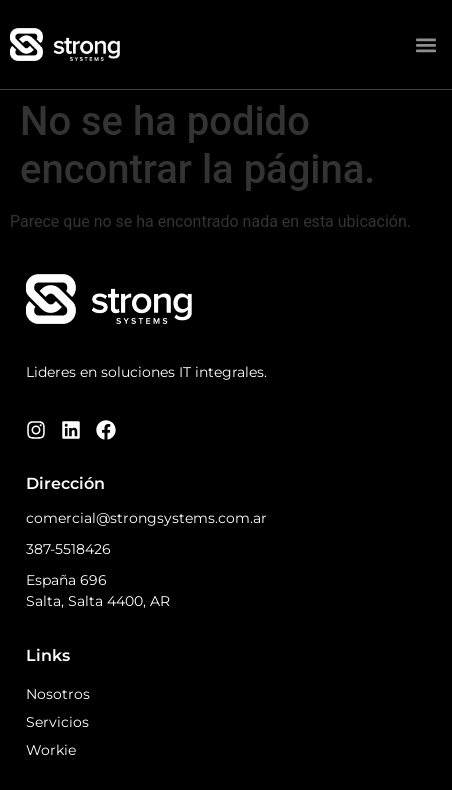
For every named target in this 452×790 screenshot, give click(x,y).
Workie (51, 750)
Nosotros (58, 694)
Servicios (57, 722)
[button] (425, 44)
